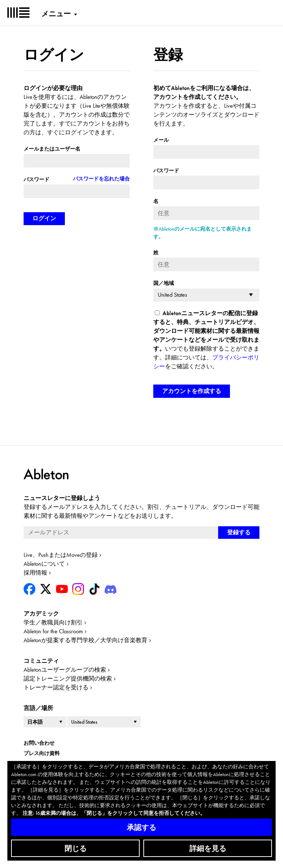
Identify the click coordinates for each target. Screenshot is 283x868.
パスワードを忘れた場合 (101, 179)
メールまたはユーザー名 (52, 149)
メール (161, 140)
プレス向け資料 (42, 753)
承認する (141, 827)
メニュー (56, 14)
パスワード (36, 179)
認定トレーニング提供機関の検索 (68, 678)
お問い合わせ (39, 743)
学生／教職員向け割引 (53, 622)
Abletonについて (44, 564)
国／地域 (164, 283)
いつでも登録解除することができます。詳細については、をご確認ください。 (206, 340)
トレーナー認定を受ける (56, 687)
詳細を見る (208, 848)
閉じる (76, 848)
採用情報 (35, 573)
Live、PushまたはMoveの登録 (61, 555)
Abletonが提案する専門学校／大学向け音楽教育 (85, 640)
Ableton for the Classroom (53, 631)
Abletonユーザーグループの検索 (65, 670)
